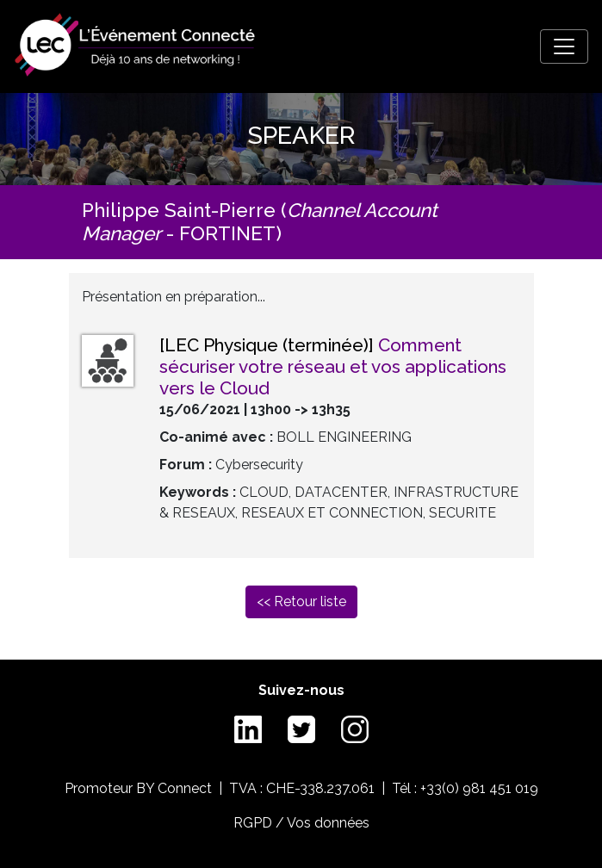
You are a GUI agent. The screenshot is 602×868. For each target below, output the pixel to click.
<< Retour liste (301, 601)
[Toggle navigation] (564, 46)
